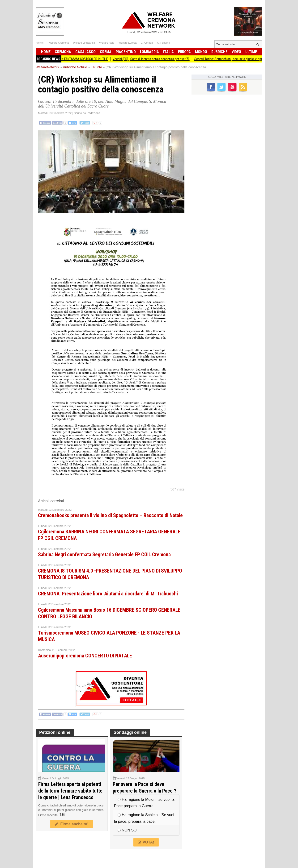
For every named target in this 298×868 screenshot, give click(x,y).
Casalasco (85, 52)
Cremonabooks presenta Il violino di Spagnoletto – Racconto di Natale (110, 515)
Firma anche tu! (72, 824)
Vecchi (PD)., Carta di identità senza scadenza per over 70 (154, 59)
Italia (168, 52)
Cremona (63, 52)
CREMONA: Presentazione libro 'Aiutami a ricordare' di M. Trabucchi (108, 594)
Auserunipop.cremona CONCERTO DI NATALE (85, 656)
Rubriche (219, 52)
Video (236, 52)
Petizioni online (55, 732)
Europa (184, 52)
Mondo (201, 52)
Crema (106, 52)
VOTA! (146, 842)
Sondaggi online (130, 732)
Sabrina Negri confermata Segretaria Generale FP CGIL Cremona (104, 554)
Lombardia (149, 52)
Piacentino (126, 52)
